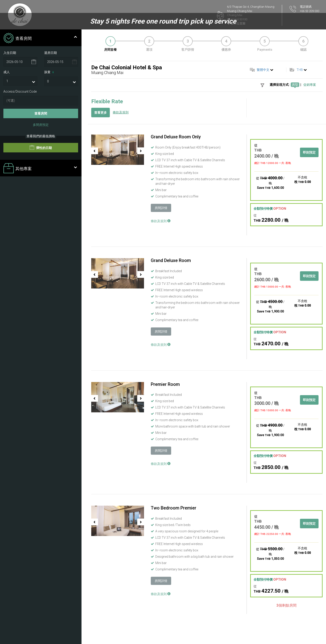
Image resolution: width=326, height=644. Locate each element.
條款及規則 (121, 112)
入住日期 (10, 53)
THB (300, 70)
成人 (7, 72)
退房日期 (50, 53)
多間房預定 (41, 125)
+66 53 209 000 (309, 11)
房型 (295, 85)
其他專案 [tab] (40, 169)
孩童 (50, 72)
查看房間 (41, 113)
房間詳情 (161, 208)
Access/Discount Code (20, 91)
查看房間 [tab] (40, 38)
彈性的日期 (41, 147)
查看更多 (101, 113)
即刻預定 (309, 152)
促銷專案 (310, 85)
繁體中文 (263, 70)
